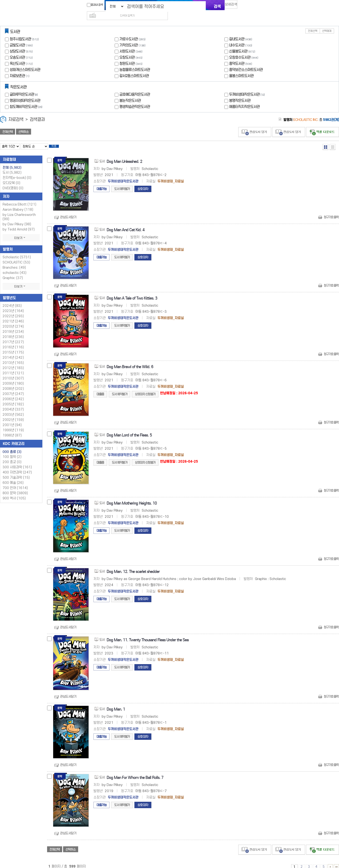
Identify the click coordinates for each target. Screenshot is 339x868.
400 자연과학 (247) (17, 466)
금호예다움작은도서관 (135, 87)
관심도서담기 (68, 211)
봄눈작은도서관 (130, 93)
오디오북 (11, 177)
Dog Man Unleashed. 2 (124, 155)
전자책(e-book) (17, 172)
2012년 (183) (13, 362)
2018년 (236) (13, 331)
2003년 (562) (13, 409)
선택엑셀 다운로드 (323, 125)
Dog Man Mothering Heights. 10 (132, 497)
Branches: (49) (14, 261)
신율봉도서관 (238, 44)
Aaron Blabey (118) (18, 204)
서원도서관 (127, 44)
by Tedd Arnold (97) (19, 223)
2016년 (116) (13, 341)
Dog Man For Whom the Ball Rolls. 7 (135, 771)
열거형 (325, 139)
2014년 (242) (13, 352)
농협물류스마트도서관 (135, 62)
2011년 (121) (13, 367)
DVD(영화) (13, 182)
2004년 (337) (13, 403)
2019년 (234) (13, 326)
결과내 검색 (93, 5)
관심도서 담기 (255, 125)
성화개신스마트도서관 (25, 62)
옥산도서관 (17, 56)
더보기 (21, 232)
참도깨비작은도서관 (26, 99)
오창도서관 (127, 50)
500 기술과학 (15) (16, 471)
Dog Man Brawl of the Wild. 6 (130, 361)
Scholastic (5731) (17, 251)
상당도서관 (17, 44)
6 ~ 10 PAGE (330, 861)
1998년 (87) (12, 429)
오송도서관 (17, 50)
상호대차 (143, 183)
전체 (12, 161)
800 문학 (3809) (15, 487)
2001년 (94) (12, 419)
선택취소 (24, 124)
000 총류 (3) (12, 446)
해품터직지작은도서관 (244, 99)
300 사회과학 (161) (17, 461)
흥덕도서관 (237, 56)
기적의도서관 (129, 38)
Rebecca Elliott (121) (19, 198)
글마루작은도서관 (24, 87)
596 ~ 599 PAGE (336, 861)
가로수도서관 (129, 31)
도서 (12, 167)
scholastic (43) (14, 267)
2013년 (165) (13, 357)
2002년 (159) (13, 414)
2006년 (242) (13, 393)
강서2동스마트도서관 (134, 68)
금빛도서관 (17, 38)
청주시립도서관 (20, 31)
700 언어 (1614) (15, 482)
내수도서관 (237, 38)
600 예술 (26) (13, 477)
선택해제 (327, 23)
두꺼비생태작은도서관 (247, 87)
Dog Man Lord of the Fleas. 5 (129, 429)
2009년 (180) (13, 377)
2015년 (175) (13, 346)
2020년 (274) (13, 320)
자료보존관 (17, 68)
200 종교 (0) (12, 456)
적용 (57, 140)
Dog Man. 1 (116, 703)
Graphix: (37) (13, 272)
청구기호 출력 (331, 211)
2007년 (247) (13, 388)
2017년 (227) (13, 336)
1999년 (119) (13, 424)
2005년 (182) (13, 398)
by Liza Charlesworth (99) (19, 211)
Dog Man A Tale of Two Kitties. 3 (132, 292)
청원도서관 (127, 56)
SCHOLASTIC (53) (16, 256)
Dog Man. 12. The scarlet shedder (133, 566)
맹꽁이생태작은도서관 (25, 93)
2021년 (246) (13, 315)
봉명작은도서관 (240, 93)
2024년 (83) (12, 300)
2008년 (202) (13, 383)
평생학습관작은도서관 (135, 99)
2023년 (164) (13, 305)
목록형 (333, 139)
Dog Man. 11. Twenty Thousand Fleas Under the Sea (148, 634)
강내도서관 (237, 31)
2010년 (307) (13, 372)
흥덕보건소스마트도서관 (246, 62)
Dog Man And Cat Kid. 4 (126, 224)
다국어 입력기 (249, 6)
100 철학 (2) (12, 451)
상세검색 (233, 6)
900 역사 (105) (14, 492)
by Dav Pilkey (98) (17, 218)
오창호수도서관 (240, 50)
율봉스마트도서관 (241, 68)
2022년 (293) (13, 310)
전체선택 (313, 23)
